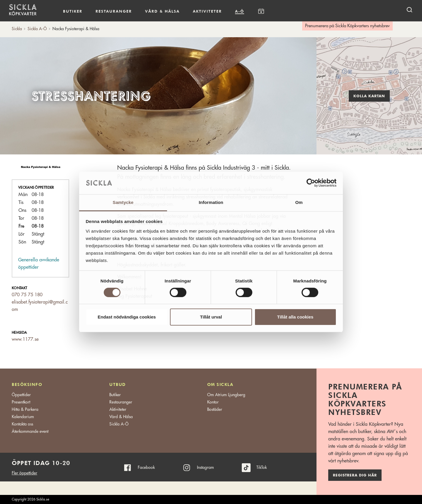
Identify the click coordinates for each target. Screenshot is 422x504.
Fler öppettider (24, 473)
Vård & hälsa (162, 11)
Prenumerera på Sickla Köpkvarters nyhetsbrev (347, 26)
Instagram (205, 467)
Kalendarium (261, 11)
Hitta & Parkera (25, 409)
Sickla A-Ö (119, 424)
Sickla (17, 29)
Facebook (146, 467)
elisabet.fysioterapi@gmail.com (40, 306)
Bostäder (215, 409)
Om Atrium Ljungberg (226, 395)
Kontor (213, 402)
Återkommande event (30, 431)
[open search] (409, 10)
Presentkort (21, 402)
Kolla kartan (369, 96)
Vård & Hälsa (121, 417)
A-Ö (240, 11)
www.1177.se (25, 339)
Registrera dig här (355, 475)
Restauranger (114, 11)
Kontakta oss (22, 424)
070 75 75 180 (27, 295)
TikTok (262, 467)
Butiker (73, 11)
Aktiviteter (207, 11)
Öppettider (21, 395)
